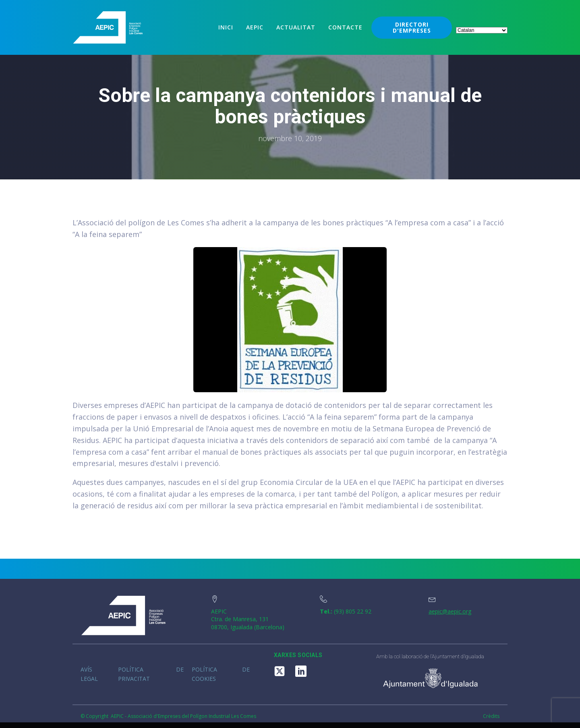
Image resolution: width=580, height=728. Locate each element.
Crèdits (491, 716)
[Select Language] (482, 30)
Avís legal (89, 674)
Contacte (345, 27)
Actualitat (296, 27)
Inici (226, 27)
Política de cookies (221, 674)
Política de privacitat (151, 674)
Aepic (255, 27)
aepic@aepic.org (450, 611)
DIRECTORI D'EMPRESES (412, 27)
